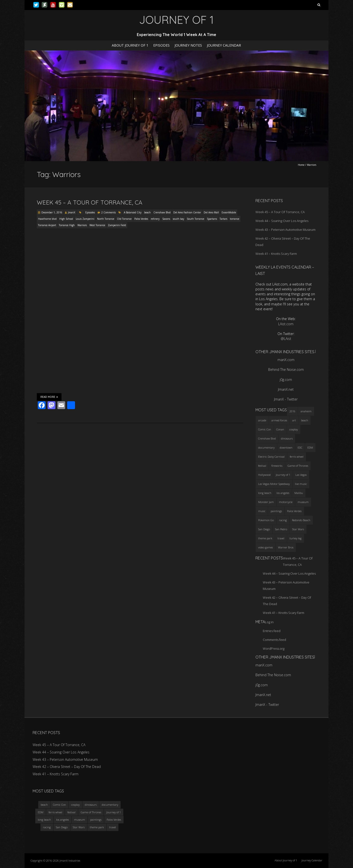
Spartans (212, 219)
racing (47, 827)
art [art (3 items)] (294, 420)
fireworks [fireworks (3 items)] (277, 466)
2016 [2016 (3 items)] (292, 411)
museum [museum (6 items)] (303, 502)
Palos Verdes (141, 219)
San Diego (62, 827)
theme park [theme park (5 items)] (265, 538)
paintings (96, 820)
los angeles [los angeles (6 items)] (283, 493)
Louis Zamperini (85, 219)
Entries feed (272, 631)
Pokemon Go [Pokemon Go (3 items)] (266, 520)
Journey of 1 (114, 812)
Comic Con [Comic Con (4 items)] (265, 429)
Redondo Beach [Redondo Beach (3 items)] (301, 520)
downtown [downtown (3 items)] (286, 447)
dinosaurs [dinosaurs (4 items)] (287, 438)
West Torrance (97, 225)
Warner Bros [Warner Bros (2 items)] (286, 547)
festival (71, 812)
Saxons (166, 219)
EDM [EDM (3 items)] (310, 447)
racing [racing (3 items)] (283, 520)
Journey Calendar (224, 45)
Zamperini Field (117, 225)
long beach (44, 820)
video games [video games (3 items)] (265, 547)
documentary (110, 805)
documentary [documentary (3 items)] (266, 447)
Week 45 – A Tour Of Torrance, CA (90, 202)
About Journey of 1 (130, 45)
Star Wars (79, 827)
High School (66, 219)
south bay (178, 219)
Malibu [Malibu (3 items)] (299, 493)
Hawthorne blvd (47, 219)
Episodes (161, 45)
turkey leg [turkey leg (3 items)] (296, 538)
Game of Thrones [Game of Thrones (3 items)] (298, 466)
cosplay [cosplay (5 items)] (294, 429)
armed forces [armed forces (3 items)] (279, 420)
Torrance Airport (47, 225)
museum (80, 820)
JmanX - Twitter (286, 399)
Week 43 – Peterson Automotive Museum (285, 230)
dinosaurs (91, 805)
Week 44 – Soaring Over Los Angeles (282, 221)
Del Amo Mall (211, 212)
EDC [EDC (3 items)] (300, 447)
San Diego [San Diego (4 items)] (264, 529)
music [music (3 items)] (262, 511)
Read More (49, 397)
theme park (97, 827)
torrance (235, 219)
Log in (269, 622)
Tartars (223, 219)
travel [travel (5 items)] (281, 538)
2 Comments (108, 212)
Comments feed (274, 640)
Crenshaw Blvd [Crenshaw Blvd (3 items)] (267, 438)
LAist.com (286, 324)
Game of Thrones (91, 812)
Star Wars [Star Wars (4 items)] (298, 529)
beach (147, 212)
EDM (41, 812)
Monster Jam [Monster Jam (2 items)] (266, 502)
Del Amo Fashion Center (187, 212)
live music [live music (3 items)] (301, 484)
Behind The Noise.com (286, 369)
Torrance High (67, 225)
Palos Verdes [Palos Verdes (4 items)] (294, 511)
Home (301, 165)
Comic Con (59, 805)
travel (113, 827)
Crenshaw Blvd (162, 212)
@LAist (286, 339)
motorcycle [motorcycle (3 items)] (286, 502)
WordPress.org (274, 648)
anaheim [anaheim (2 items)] (306, 411)
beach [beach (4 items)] (305, 420)
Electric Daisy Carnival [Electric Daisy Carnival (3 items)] (271, 457)
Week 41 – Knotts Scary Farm (276, 254)
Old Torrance (124, 219)
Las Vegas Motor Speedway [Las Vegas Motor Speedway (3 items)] (274, 484)
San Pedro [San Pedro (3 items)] (281, 529)
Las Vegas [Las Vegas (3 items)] (301, 475)
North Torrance (106, 219)
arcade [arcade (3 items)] (262, 420)
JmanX (72, 212)
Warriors (82, 225)
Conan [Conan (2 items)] (280, 429)
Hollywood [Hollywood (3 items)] (264, 475)
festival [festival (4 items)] (262, 466)
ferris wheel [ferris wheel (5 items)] (297, 457)
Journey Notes (188, 45)
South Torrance (195, 219)
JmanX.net (286, 389)
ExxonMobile (229, 212)
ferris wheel (55, 812)
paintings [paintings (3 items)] (276, 511)
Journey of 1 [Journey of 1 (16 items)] (283, 475)
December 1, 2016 (52, 212)
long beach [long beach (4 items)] (265, 493)
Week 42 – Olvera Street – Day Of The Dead (67, 767)
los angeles (63, 820)
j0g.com (286, 380)
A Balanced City (133, 212)
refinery (155, 219)
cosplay (75, 805)
